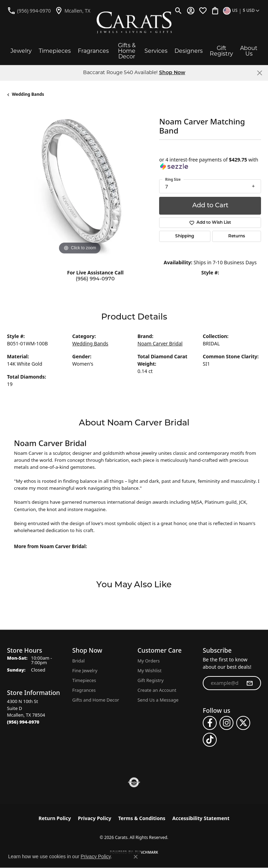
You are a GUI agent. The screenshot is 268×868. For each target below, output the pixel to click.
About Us (249, 51)
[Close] (259, 73)
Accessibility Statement (201, 818)
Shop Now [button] (172, 73)
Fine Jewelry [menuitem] (85, 670)
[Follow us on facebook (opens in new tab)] (210, 723)
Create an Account (157, 690)
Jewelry (21, 51)
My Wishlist (150, 670)
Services (156, 51)
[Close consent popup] (136, 857)
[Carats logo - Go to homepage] (134, 23)
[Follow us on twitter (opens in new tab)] (243, 723)
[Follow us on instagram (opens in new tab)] (226, 723)
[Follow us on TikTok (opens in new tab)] (210, 740)
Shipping (185, 236)
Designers (189, 51)
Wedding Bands (28, 94)
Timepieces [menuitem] (84, 680)
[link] (29, 10)
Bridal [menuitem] (79, 661)
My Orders (149, 661)
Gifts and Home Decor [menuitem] (96, 700)
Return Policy (55, 818)
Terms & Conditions (142, 818)
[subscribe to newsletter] (250, 683)
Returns (237, 236)
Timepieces (55, 51)
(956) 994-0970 (95, 279)
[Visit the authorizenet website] (134, 782)
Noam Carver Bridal (160, 343)
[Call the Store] (23, 722)
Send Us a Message (158, 700)
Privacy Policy (94, 818)
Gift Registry (221, 51)
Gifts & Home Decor (127, 51)
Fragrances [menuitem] (84, 690)
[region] (80, 184)
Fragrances (93, 51)
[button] (178, 10)
